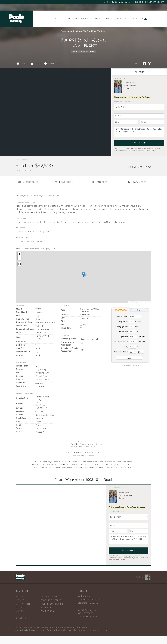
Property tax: (123, 337)
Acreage (46, 608)
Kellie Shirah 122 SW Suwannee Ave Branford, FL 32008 (90, 600)
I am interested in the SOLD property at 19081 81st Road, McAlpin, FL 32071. (139, 132)
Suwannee (66, 31)
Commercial (48, 611)
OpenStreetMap (140, 302)
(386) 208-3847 (121, 2)
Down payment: (122, 322)
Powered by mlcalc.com (130, 365)
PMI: (126, 347)
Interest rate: (123, 332)
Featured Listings (52, 600)
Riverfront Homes (52, 604)
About (76, 19)
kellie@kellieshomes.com (150, 2)
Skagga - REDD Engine (99, 630)
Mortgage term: (122, 327)
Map (139, 72)
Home (56, 19)
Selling (119, 19)
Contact (130, 19)
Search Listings (50, 597)
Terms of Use (46, 630)
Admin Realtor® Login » (26, 630)
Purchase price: (122, 317)
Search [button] (65, 19)
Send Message (139, 143)
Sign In (141, 19)
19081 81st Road (99, 31)
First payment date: (121, 352)
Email (127, 88)
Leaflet (131, 302)
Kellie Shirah (130, 83)
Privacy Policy (150, 150)
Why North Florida (92, 19)
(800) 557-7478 (85, 613)
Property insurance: (121, 342)
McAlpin (77, 31)
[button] (84, 274)
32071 (86, 31)
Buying (109, 19)
